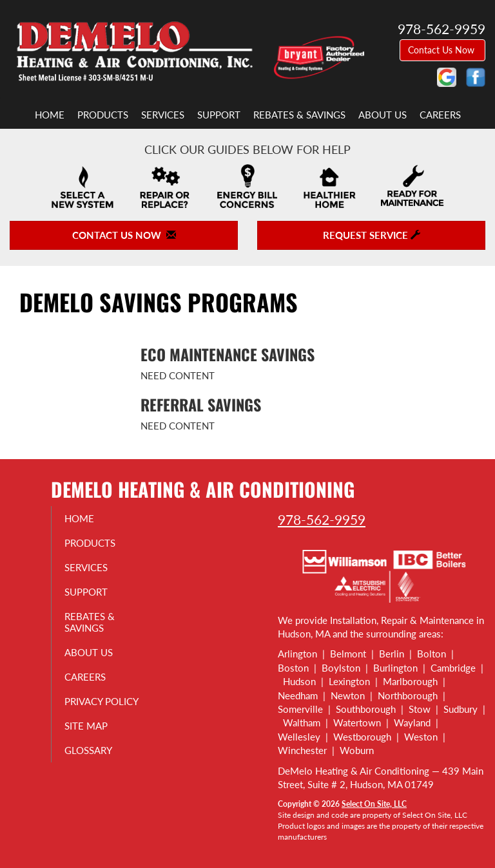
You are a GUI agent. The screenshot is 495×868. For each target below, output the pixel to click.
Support (219, 115)
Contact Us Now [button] (442, 50)
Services (163, 115)
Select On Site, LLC (374, 804)
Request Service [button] (372, 235)
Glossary (95, 762)
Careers (440, 115)
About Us (383, 115)
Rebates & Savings (299, 115)
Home (50, 115)
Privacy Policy (90, 707)
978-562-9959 (322, 519)
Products (103, 115)
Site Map (92, 737)
